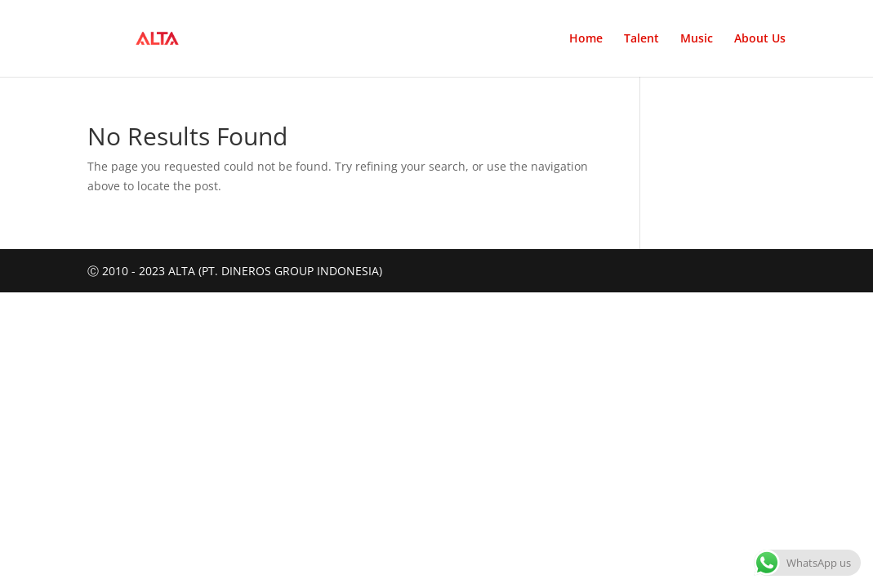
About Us (760, 39)
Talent (641, 39)
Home (586, 39)
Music (697, 39)
